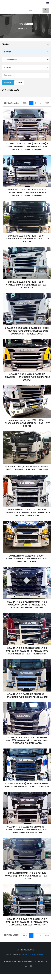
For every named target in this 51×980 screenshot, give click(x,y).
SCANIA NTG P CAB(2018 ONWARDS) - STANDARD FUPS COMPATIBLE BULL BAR (27, 696)
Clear (19, 83)
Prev (25, 103)
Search (6, 44)
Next (47, 103)
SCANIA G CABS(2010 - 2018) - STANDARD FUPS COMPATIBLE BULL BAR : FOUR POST (27, 468)
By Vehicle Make (11, 90)
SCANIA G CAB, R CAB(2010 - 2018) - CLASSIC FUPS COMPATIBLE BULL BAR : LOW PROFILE (27, 423)
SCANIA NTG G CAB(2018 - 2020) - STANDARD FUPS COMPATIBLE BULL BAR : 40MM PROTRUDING (27, 559)
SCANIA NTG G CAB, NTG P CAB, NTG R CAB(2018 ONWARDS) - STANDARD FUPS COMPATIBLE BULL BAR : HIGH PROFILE (27, 651)
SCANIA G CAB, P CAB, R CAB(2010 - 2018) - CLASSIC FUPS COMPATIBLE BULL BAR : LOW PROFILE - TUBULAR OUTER (27, 331)
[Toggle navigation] (48, 3)
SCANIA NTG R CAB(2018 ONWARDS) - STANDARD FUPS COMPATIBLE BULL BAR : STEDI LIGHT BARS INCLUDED (27, 830)
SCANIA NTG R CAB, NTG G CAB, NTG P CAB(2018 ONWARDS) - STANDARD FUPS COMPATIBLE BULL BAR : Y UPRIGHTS (27, 922)
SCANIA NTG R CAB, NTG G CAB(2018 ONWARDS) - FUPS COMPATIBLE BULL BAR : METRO (27, 876)
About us (16, 961)
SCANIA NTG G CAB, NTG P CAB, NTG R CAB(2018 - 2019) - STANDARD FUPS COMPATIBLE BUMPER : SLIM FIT (27, 605)
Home (21, 29)
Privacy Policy (28, 961)
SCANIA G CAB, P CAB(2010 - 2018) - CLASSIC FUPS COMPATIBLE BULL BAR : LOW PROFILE (27, 239)
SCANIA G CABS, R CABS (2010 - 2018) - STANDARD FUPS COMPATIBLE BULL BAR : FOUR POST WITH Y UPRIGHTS (27, 146)
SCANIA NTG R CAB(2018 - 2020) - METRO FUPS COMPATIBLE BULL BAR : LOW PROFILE (27, 785)
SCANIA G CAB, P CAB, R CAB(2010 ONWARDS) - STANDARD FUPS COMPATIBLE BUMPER (27, 377)
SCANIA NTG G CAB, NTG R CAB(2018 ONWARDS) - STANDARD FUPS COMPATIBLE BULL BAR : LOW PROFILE (27, 513)
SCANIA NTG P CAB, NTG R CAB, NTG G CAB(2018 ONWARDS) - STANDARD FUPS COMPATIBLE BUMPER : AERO (27, 740)
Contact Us (42, 961)
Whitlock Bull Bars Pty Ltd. (33, 954)
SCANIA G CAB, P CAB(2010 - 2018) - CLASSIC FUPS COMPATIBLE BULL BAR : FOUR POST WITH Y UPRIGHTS (27, 193)
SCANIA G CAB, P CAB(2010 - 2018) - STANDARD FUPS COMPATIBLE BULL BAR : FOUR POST (27, 285)
